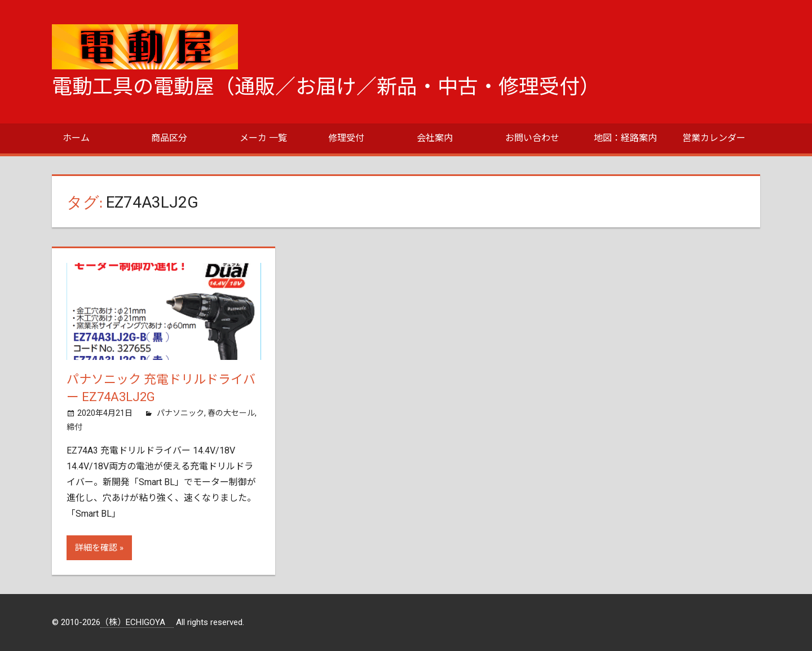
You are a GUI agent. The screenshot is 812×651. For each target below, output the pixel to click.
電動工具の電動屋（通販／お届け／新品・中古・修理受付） (326, 87)
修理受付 (346, 138)
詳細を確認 (96, 548)
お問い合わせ (532, 138)
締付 (74, 427)
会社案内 (435, 138)
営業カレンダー (714, 138)
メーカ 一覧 (263, 138)
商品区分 (169, 138)
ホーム (76, 138)
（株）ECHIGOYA (137, 623)
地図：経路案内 (625, 138)
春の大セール (231, 413)
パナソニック (180, 413)
